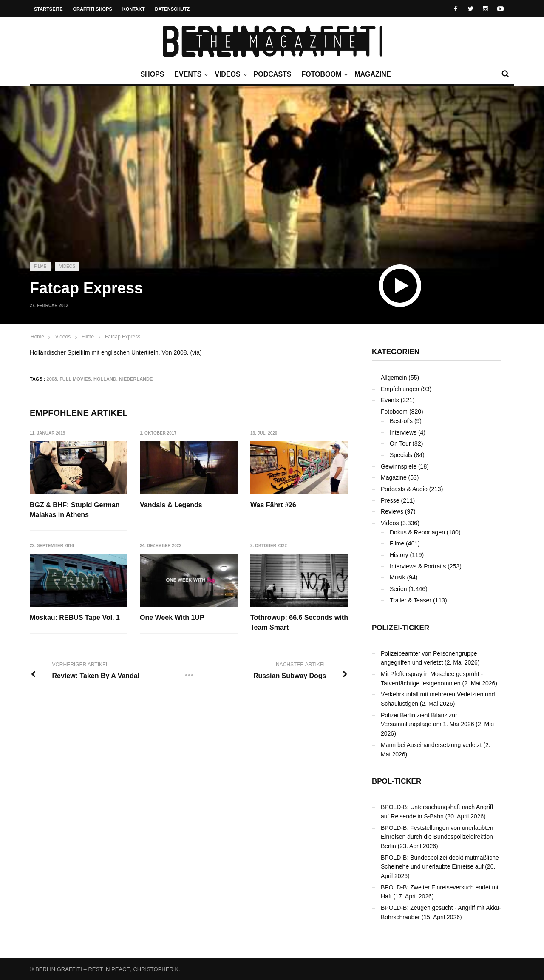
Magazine (373, 74)
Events (190, 74)
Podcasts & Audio (404, 489)
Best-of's (401, 421)
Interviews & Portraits (418, 566)
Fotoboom (323, 74)
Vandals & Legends (171, 505)
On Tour (400, 443)
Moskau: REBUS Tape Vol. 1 (75, 618)
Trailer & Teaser (411, 600)
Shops (152, 74)
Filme (40, 266)
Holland (105, 379)
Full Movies (75, 379)
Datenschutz (173, 9)
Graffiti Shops (93, 9)
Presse (390, 500)
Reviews (392, 511)
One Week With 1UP (173, 618)
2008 (52, 379)
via (196, 352)
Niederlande (136, 379)
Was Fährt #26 (274, 505)
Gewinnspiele (399, 466)
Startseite (48, 9)
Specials (401, 455)
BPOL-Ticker (397, 781)
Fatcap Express (123, 337)
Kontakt (134, 9)
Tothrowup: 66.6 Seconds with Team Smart (300, 622)
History (399, 555)
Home (37, 337)
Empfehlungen (400, 389)
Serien (398, 589)
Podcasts (273, 74)
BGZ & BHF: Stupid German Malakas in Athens (75, 510)
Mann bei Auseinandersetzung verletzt (431, 745)
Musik (398, 577)
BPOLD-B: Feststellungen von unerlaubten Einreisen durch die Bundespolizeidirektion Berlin (437, 837)
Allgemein (394, 378)
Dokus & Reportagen (417, 532)
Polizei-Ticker (401, 628)
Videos (229, 74)
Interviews (403, 432)
